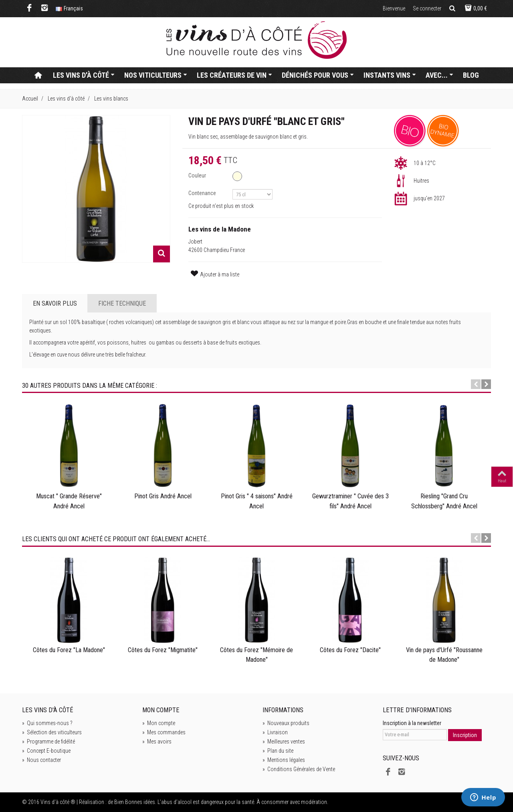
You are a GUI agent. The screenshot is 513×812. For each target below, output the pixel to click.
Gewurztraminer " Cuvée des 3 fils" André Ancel (350, 501)
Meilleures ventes (284, 741)
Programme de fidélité (48, 741)
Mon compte (159, 723)
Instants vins (390, 75)
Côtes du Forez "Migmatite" (163, 650)
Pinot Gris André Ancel (163, 496)
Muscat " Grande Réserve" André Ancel (69, 501)
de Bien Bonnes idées (131, 802)
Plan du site (278, 751)
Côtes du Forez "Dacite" (350, 650)
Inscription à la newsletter (412, 723)
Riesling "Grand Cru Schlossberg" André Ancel (444, 501)
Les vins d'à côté (84, 75)
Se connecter (427, 8)
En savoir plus (55, 303)
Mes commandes (164, 732)
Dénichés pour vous (318, 75)
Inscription (465, 735)
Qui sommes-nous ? (47, 723)
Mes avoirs (157, 741)
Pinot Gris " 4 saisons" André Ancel (257, 501)
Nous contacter (41, 760)
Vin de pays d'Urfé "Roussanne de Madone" (444, 655)
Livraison (275, 732)
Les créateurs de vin (234, 75)
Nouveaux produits (286, 723)
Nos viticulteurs (156, 75)
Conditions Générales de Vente (299, 769)
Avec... (439, 75)
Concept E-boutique (46, 751)
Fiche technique (122, 303)
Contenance (203, 193)
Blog (471, 75)
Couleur (198, 175)
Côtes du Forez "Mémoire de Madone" (256, 655)
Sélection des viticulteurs (52, 732)
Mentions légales (284, 760)
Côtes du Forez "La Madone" (69, 650)
